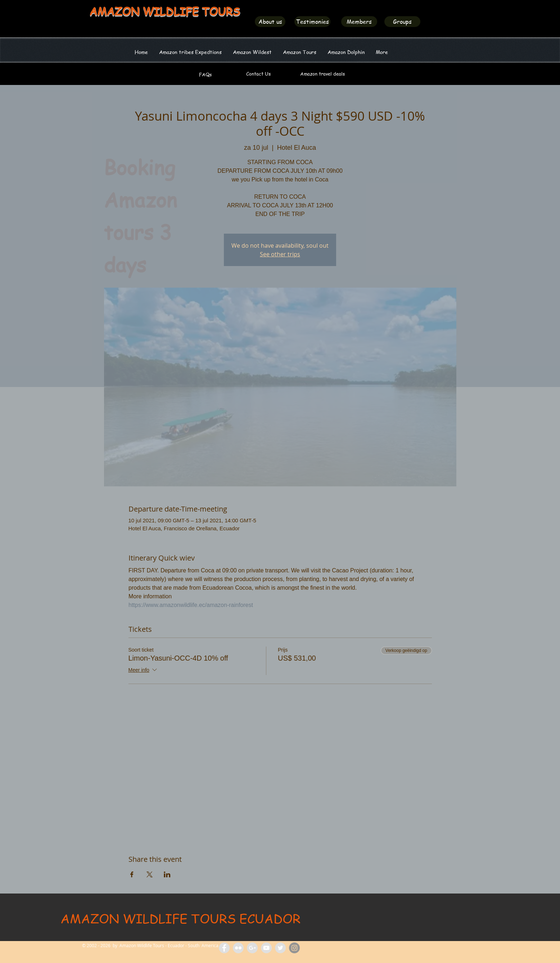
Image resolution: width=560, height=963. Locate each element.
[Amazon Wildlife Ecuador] (280, 948)
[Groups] (402, 22)
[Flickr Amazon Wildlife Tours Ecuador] (238, 948)
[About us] (270, 22)
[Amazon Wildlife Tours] (266, 948)
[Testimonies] (312, 22)
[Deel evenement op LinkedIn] (167, 874)
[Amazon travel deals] (322, 74)
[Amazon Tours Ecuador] (252, 948)
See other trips (280, 254)
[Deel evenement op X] (150, 874)
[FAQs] (205, 75)
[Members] (359, 22)
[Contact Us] (258, 74)
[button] (252, 52)
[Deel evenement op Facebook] (132, 874)
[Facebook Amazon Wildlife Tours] (224, 948)
